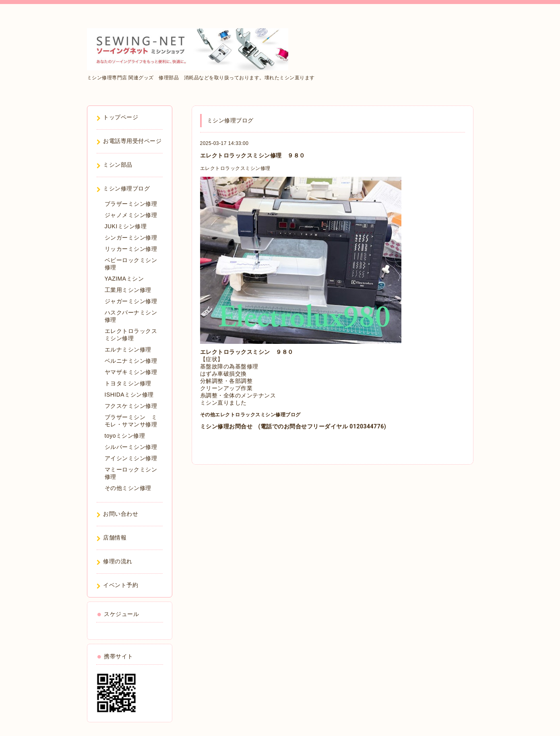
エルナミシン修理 (128, 349)
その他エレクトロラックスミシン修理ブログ (250, 415)
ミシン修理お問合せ (226, 426)
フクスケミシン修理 (131, 406)
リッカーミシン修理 (131, 249)
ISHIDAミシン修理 (129, 395)
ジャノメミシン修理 (131, 215)
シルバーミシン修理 (131, 447)
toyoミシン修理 (125, 436)
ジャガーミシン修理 (131, 301)
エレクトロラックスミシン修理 (235, 168)
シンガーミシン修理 (131, 238)
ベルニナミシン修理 (131, 361)
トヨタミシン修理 (128, 383)
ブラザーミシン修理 (131, 204)
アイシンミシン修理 (131, 458)
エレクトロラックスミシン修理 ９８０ (253, 155)
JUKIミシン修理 (126, 226)
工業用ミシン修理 (128, 290)
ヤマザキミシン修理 (131, 372)
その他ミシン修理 (128, 488)
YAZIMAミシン (124, 279)
